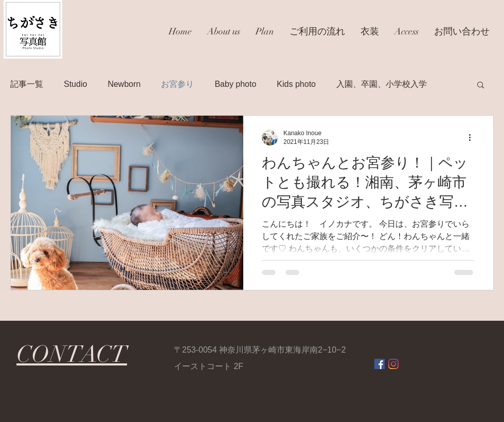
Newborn (124, 84)
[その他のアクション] (473, 137)
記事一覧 (27, 84)
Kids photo (296, 84)
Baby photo (235, 84)
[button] (481, 86)
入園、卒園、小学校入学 (382, 84)
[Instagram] (393, 364)
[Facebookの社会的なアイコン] (380, 364)
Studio (75, 84)
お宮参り (177, 84)
